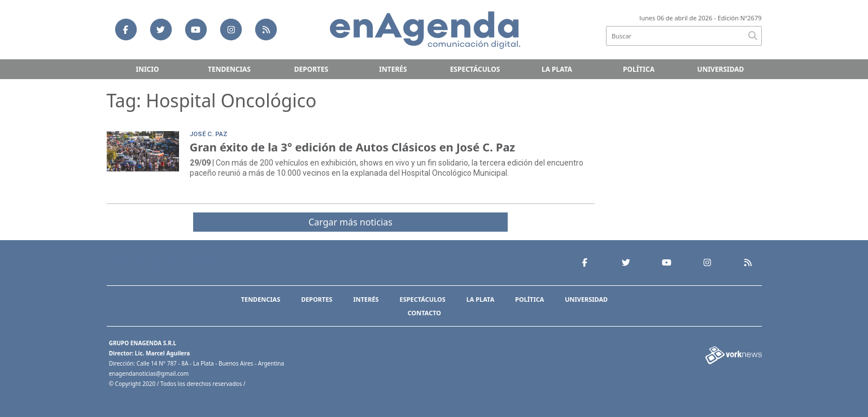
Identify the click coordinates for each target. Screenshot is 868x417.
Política (639, 69)
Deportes (311, 69)
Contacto (424, 313)
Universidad (721, 69)
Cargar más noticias (350, 222)
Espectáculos (475, 69)
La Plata (557, 69)
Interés (393, 69)
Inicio (148, 69)
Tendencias (229, 69)
